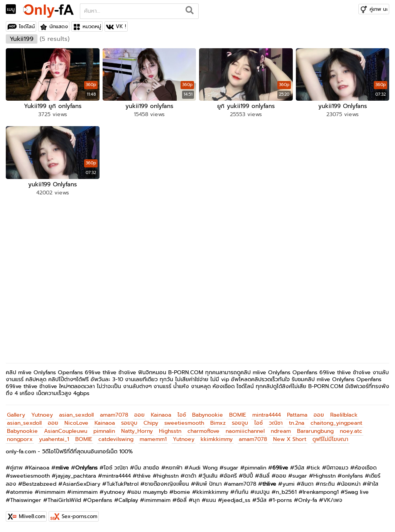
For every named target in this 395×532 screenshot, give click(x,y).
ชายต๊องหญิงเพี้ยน (167, 484)
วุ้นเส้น (210, 476)
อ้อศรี (230, 476)
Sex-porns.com (79, 516)
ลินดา (307, 484)
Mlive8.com (32, 516)
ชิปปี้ (248, 476)
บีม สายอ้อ (147, 468)
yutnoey (114, 492)
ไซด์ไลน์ (27, 26)
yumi (289, 484)
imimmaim (52, 492)
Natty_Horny (137, 431)
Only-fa (308, 500)
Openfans (100, 500)
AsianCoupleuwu (66, 431)
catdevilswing (116, 439)
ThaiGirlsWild (64, 500)
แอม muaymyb (149, 492)
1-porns (282, 500)
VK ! (121, 26)
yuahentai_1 (54, 439)
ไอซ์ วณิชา (116, 468)
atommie (21, 492)
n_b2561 (286, 492)
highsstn (168, 476)
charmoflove (203, 431)
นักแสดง (59, 26)
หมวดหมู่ (92, 26)
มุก (196, 500)
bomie (182, 492)
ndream (281, 431)
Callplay (128, 500)
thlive (144, 476)
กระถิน (327, 484)
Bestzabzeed (39, 484)
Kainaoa (161, 415)
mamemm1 (153, 439)
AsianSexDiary (81, 484)
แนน (211, 500)
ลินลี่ (264, 476)
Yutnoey (42, 415)
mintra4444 (267, 415)
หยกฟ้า (174, 468)
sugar (231, 468)
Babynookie (208, 415)
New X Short (290, 439)
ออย (139, 415)
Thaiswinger (26, 500)
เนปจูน (262, 492)
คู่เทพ (16, 468)
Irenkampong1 (321, 492)
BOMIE (238, 415)
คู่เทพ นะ (379, 9)
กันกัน (241, 492)
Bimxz (218, 423)
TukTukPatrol (122, 484)
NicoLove (76, 423)
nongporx (20, 439)
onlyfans (352, 476)
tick (315, 468)
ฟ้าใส (373, 484)
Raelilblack (344, 415)
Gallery (16, 415)
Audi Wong (203, 468)
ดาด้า (191, 476)
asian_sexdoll (76, 415)
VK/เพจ (333, 500)
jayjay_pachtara (76, 476)
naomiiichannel (245, 431)
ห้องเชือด (365, 468)
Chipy (151, 423)
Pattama (297, 415)
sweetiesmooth (184, 423)
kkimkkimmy (217, 439)
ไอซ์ (182, 415)
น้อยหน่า (351, 484)
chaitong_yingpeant (336, 423)
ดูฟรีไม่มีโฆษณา (330, 439)
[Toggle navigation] (13, 9)
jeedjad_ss (236, 500)
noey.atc (351, 431)
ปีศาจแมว (337, 468)
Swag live (357, 492)
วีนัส (299, 468)
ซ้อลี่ (182, 500)
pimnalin (104, 431)
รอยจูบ (129, 423)
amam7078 (114, 415)
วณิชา (276, 423)
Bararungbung (315, 431)
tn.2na (297, 423)
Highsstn (170, 431)
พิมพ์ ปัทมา (208, 484)
